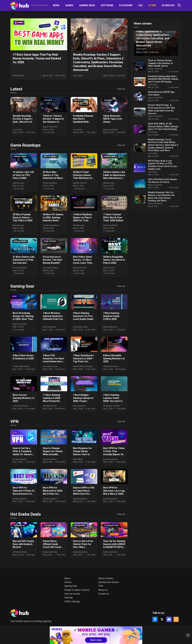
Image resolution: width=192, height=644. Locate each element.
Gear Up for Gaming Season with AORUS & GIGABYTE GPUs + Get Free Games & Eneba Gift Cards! (114, 547)
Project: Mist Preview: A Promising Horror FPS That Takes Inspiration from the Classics (161, 109)
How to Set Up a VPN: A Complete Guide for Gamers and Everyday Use (23, 453)
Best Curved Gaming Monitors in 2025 (23, 398)
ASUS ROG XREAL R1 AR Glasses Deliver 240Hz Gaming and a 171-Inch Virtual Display (163, 126)
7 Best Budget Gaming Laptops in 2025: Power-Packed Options (83, 399)
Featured (18, 100)
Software (107, 5)
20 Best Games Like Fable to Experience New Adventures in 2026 (114, 177)
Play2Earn (126, 5)
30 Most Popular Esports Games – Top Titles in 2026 (23, 218)
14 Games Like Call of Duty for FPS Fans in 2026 (23, 175)
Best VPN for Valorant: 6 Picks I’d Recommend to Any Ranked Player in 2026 (23, 494)
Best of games (50, 156)
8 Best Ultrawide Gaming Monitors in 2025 (114, 359)
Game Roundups (26, 145)
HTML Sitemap (72, 602)
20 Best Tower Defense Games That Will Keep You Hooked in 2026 (83, 177)
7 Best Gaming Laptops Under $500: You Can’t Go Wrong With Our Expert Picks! (113, 401)
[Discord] (169, 619)
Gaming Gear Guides (109, 582)
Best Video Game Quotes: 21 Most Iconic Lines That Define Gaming (83, 261)
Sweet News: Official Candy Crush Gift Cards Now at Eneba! (52, 546)
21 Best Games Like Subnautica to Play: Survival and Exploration (24, 261)
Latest (16, 89)
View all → (122, 89)
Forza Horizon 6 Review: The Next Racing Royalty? (53, 260)
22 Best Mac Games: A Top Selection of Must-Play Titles (53, 177)
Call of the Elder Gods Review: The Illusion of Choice (163, 181)
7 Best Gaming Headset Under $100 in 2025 (112, 316)
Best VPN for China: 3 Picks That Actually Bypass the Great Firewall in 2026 (114, 454)
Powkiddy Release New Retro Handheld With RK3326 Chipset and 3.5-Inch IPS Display (84, 122)
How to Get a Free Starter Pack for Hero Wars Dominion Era (83, 546)
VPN (14, 421)
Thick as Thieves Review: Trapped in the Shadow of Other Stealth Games (53, 122)
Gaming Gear (87, 5)
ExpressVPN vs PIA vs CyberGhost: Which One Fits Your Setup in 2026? (84, 492)
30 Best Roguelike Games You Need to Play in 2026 (114, 260)
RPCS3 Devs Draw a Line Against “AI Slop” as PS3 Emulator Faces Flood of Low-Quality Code (163, 165)
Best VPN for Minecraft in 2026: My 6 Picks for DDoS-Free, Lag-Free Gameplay (53, 494)
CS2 (140, 5)
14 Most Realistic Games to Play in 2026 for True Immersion (83, 219)
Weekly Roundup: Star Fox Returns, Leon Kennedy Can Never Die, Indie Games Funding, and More (161, 197)
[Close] (188, 635)
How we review (72, 594)
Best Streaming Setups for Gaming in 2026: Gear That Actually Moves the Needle (23, 319)
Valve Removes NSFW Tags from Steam (113, 119)
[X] (162, 619)
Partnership (19, 526)
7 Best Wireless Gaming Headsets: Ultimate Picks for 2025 (53, 318)
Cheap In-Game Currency (77, 590)
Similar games (20, 156)
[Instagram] (176, 619)
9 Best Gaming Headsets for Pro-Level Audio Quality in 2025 (84, 318)
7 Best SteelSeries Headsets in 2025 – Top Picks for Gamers (84, 360)
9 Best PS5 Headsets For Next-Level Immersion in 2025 (54, 360)
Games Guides (106, 578)
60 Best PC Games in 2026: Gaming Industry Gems (53, 218)
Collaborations (111, 526)
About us (103, 590)
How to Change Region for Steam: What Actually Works (53, 453)
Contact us (104, 594)
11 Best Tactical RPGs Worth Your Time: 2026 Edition (113, 218)
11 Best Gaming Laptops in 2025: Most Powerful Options (52, 399)
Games (69, 5)
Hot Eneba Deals (26, 514)
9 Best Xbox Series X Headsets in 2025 (23, 357)
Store (152, 5)
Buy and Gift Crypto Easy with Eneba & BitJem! (23, 544)
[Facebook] (155, 619)
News (56, 5)
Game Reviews (50, 241)
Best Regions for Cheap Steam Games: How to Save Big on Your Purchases (82, 454)
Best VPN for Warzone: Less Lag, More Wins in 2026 (114, 491)
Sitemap (69, 598)
